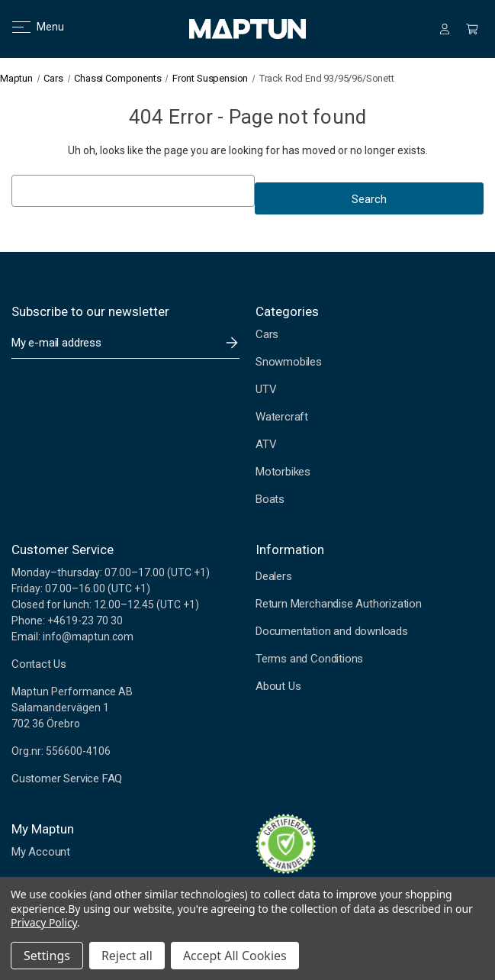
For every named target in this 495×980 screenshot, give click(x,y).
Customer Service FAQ (67, 779)
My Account (41, 852)
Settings (47, 956)
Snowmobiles (289, 362)
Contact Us (39, 664)
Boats (270, 499)
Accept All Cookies (235, 956)
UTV (266, 389)
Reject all (127, 956)
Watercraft (282, 417)
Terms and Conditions (309, 659)
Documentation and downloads (332, 631)
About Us (278, 686)
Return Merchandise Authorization (339, 604)
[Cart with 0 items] (472, 29)
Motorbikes (283, 472)
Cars (267, 334)
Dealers (274, 576)
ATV (266, 444)
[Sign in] (445, 29)
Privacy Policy (44, 922)
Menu (29, 27)
